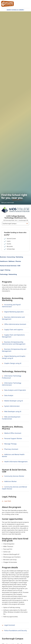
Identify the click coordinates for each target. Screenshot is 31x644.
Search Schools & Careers (15, 10)
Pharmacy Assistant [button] (10, 449)
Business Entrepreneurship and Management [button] (14, 350)
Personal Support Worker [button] (12, 439)
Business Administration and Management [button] (13, 318)
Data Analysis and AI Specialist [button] (14, 390)
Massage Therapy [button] (9, 444)
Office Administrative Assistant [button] (14, 324)
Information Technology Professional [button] (12, 377)
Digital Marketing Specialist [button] (13, 312)
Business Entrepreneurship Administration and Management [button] (14, 343)
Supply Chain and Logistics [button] (13, 330)
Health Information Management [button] (15, 462)
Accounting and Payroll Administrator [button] (11, 306)
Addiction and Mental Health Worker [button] (13, 455)
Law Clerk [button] (6, 501)
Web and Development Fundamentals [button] (11, 418)
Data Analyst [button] (8, 395)
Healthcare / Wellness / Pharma (10, 261)
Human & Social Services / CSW (10, 266)
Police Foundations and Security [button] (14, 631)
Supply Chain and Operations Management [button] (13, 336)
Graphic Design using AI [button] (12, 363)
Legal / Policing (5, 270)
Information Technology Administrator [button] (12, 384)
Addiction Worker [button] (9, 481)
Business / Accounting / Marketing (12, 257)
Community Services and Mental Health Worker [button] (14, 488)
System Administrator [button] (11, 406)
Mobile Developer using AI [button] (12, 401)
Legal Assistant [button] (8, 625)
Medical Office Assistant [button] (12, 433)
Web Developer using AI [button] (12, 412)
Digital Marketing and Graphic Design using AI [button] (14, 357)
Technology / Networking (8, 274)
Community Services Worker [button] (13, 476)
